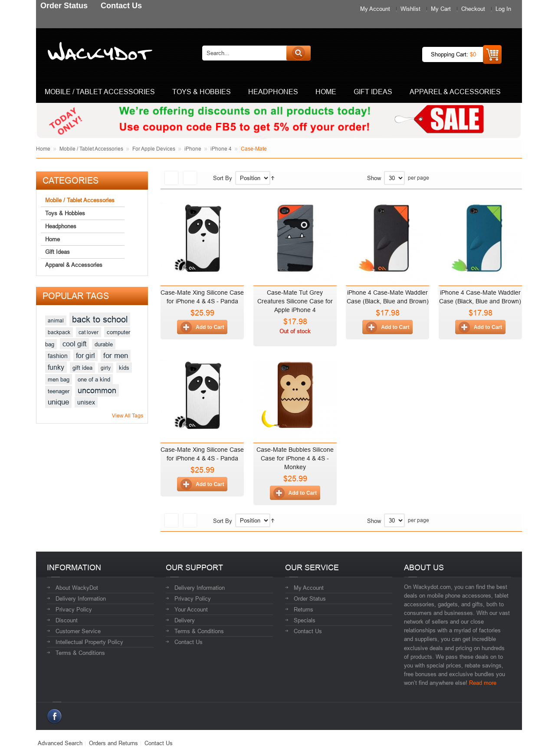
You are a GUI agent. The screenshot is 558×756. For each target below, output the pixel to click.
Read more (483, 683)
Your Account (191, 609)
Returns (304, 609)
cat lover (89, 332)
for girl (85, 355)
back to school (100, 319)
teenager (59, 391)
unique (58, 402)
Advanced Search (60, 743)
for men (116, 356)
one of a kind (94, 379)
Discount (67, 620)
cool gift (74, 344)
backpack (59, 332)
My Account (375, 9)
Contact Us (189, 642)
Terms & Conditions (80, 653)
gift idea (82, 368)
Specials (305, 620)
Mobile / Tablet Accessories (91, 149)
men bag (59, 379)
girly (106, 368)
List (190, 178)
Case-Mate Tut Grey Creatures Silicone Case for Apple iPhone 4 (295, 301)
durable (104, 344)
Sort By (223, 178)
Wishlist (410, 9)
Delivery (185, 620)
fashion (58, 356)
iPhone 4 (221, 149)
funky (56, 367)
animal (56, 320)
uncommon (97, 390)
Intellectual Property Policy (89, 642)
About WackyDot (77, 588)
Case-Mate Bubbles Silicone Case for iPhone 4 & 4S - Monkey (295, 458)
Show (374, 178)
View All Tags (128, 416)
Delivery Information (81, 598)
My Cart (441, 9)
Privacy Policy (74, 609)
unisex (86, 402)
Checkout (473, 9)
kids (124, 368)
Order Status (310, 598)
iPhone (193, 149)
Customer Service (78, 631)
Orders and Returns (113, 743)
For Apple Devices (154, 149)
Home (43, 149)
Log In (503, 9)
